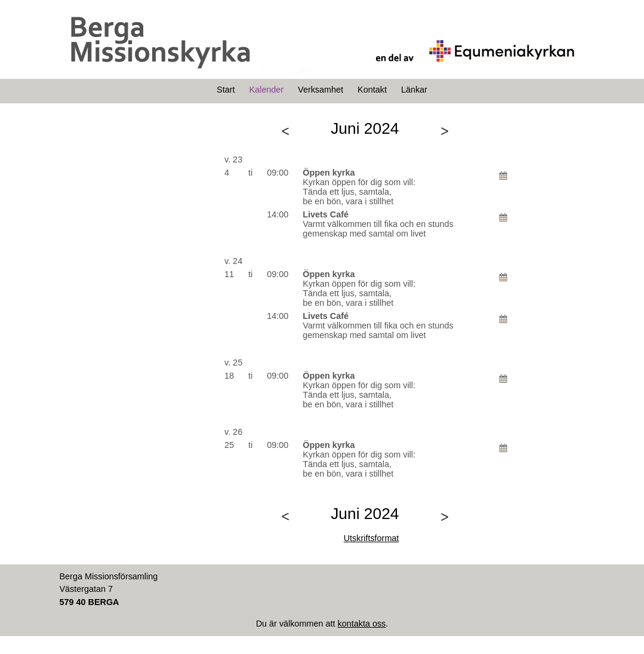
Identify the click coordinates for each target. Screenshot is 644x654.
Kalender (266, 90)
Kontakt (372, 90)
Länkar (414, 90)
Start (226, 90)
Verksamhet (321, 90)
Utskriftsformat (372, 538)
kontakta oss (361, 624)
